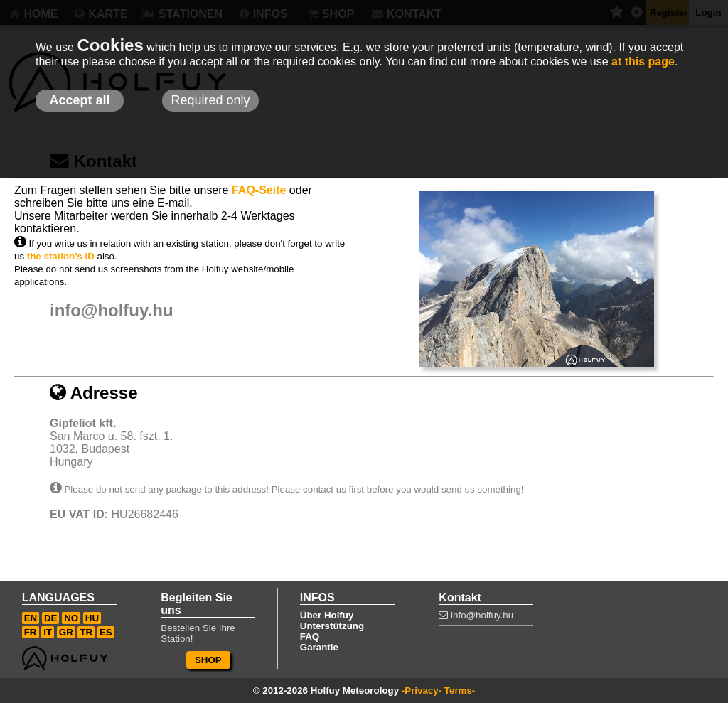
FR (31, 632)
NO (71, 618)
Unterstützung (332, 626)
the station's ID (61, 256)
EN (31, 618)
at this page (643, 61)
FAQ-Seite (259, 190)
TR (86, 632)
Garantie (319, 647)
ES (106, 632)
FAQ (310, 637)
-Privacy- (422, 691)
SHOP (208, 660)
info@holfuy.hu (112, 310)
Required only (210, 100)
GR (66, 632)
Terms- (460, 691)
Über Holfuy (327, 615)
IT (48, 632)
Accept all (79, 100)
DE (51, 618)
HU (92, 618)
